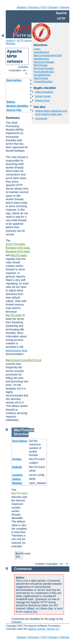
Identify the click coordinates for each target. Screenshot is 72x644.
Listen (37, 49)
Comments (41, 118)
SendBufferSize (42, 75)
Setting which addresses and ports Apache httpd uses (51, 112)
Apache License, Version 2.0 (43, 629)
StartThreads (15, 244)
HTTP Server (24, 40)
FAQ (44, 7)
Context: (18, 475)
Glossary (53, 7)
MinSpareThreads (18, 248)
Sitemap (65, 7)
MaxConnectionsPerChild (24, 360)
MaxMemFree (41, 59)
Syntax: (17, 459)
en (25, 70)
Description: (14, 80)
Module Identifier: (18, 106)
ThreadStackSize (43, 81)
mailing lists (30, 612)
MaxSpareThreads (18, 252)
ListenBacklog (41, 52)
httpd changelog (44, 92)
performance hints (17, 350)
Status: (11, 102)
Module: (17, 483)
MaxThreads (19, 255)
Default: (17, 467)
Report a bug (42, 100)
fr (27, 74)
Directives (34, 7)
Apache (10, 40)
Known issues (43, 96)
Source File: (14, 110)
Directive (21, 434)
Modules (21, 7)
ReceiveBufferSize (44, 72)
